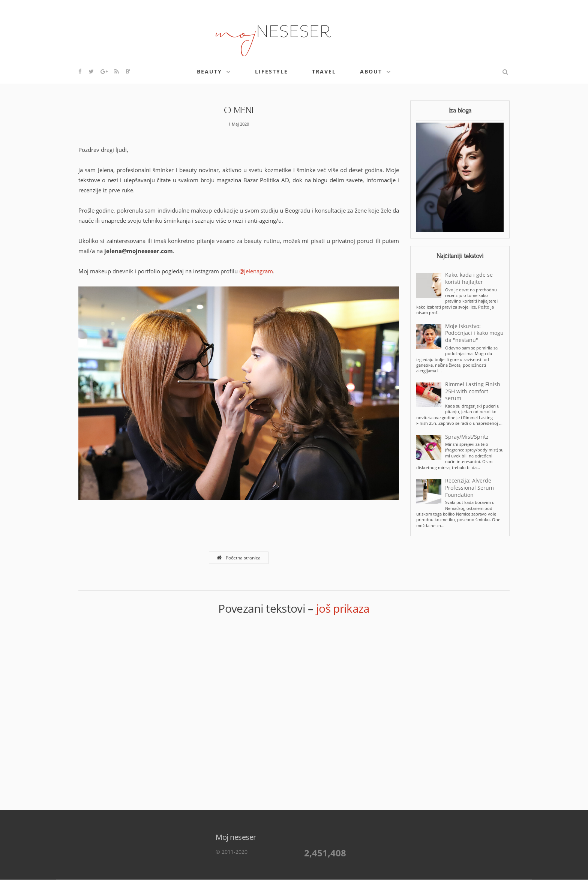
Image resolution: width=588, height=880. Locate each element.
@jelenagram (256, 271)
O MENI (239, 110)
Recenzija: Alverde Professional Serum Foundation (469, 488)
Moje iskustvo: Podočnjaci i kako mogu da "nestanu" (474, 333)
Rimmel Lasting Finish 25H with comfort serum (473, 391)
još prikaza (343, 608)
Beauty (209, 71)
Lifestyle (271, 71)
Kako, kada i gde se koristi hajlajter (469, 278)
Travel (324, 71)
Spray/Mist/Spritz (467, 437)
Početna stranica (238, 558)
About (371, 71)
